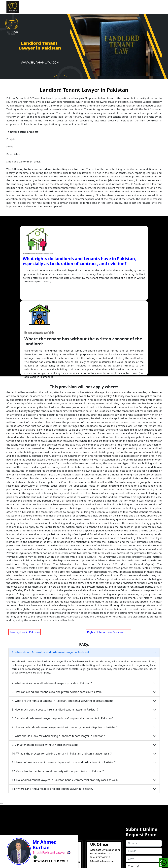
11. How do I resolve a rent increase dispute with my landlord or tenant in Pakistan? (64, 688)
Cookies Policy (87, 863)
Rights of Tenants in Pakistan (109, 557)
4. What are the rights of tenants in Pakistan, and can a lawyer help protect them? (63, 626)
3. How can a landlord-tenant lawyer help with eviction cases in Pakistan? (57, 617)
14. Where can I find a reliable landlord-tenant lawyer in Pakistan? (53, 714)
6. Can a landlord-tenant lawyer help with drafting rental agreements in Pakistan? (62, 644)
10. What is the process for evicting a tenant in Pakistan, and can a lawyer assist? (62, 679)
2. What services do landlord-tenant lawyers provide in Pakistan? (52, 608)
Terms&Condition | (80, 859)
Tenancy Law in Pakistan (25, 557)
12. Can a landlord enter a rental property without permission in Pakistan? (58, 696)
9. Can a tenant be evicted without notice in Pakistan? (45, 670)
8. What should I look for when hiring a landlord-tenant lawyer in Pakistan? (58, 661)
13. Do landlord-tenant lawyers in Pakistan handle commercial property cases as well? (65, 705)
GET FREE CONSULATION (144, 830)
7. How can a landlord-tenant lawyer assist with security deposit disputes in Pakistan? (65, 652)
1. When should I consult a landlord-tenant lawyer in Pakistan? (51, 578)
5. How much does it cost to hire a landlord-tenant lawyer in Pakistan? (55, 635)
